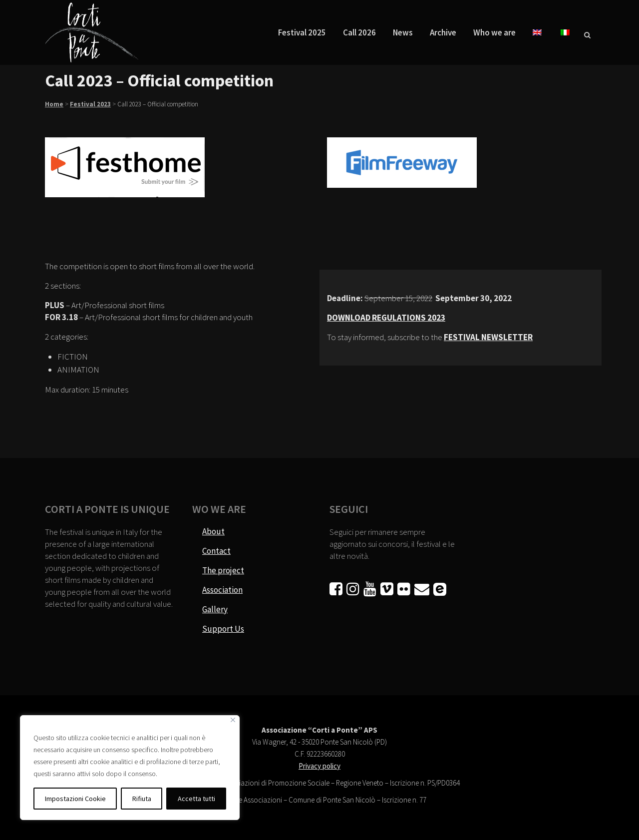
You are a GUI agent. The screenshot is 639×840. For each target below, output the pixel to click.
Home (54, 104)
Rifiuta (142, 799)
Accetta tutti (196, 799)
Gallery (215, 609)
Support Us (223, 629)
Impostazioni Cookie (75, 799)
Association (222, 590)
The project (223, 570)
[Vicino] (233, 720)
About (213, 531)
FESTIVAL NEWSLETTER (488, 337)
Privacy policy (319, 766)
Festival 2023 (90, 104)
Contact (216, 551)
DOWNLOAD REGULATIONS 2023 (386, 318)
